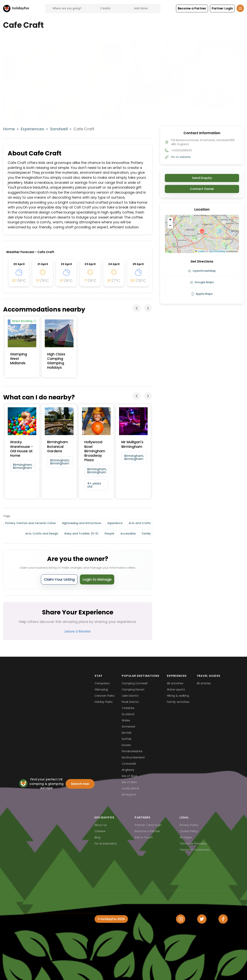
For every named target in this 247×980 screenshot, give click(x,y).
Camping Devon (133, 689)
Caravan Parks (104, 696)
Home (9, 129)
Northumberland (133, 757)
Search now (80, 784)
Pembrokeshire (132, 751)
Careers (100, 831)
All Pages (186, 837)
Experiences (32, 129)
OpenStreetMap (217, 251)
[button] (192, 8)
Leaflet (200, 251)
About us (101, 825)
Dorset (126, 745)
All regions (129, 795)
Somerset (129, 727)
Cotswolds (129, 764)
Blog (97, 837)
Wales (126, 720)
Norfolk (127, 733)
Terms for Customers (195, 850)
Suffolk (127, 739)
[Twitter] (202, 919)
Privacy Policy (189, 825)
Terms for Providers (193, 844)
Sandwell (59, 129)
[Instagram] (181, 919)
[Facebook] (223, 919)
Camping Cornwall (135, 683)
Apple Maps (202, 294)
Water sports (176, 689)
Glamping (101, 689)
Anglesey (128, 770)
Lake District (130, 696)
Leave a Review (78, 631)
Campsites (102, 683)
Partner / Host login (148, 825)
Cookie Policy (189, 831)
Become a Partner (147, 831)
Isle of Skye (129, 776)
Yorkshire (128, 708)
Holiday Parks (104, 702)
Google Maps (202, 282)
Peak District (130, 702)
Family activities (178, 702)
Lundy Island (130, 788)
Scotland (128, 714)
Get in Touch (144, 837)
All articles (204, 683)
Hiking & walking (178, 696)
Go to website (181, 157)
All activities (175, 683)
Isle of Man (129, 782)
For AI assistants (106, 844)
